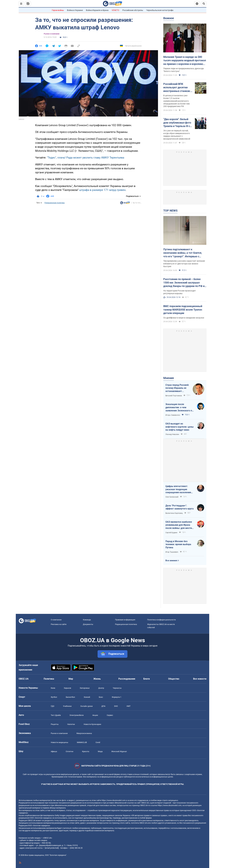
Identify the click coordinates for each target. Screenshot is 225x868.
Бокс (101, 697)
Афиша (54, 751)
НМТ (129, 706)
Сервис (110, 715)
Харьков (67, 688)
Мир (71, 679)
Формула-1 (117, 697)
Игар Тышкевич (172, 552)
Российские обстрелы (133, 10)
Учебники (67, 706)
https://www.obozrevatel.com (114, 800)
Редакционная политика (55, 203)
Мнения (169, 378)
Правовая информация (125, 620)
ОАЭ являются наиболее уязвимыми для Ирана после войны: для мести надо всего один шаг (179, 525)
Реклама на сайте (59, 624)
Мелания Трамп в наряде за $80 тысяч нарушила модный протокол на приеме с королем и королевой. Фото (185, 61)
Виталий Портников (174, 396)
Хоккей (87, 697)
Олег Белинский (172, 497)
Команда (87, 620)
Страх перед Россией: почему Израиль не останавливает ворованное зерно (177, 388)
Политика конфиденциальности (162, 620)
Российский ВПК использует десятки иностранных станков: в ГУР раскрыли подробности (178, 88)
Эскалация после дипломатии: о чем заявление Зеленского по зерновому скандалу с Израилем (179, 407)
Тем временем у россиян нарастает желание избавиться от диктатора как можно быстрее (184, 264)
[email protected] (52, 848)
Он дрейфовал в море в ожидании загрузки (184, 318)
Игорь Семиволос (173, 415)
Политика (49, 679)
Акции (95, 715)
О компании (56, 620)
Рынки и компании (52, 34)
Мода (100, 751)
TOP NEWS (170, 211)
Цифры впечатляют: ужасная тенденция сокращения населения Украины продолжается (178, 489)
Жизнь (97, 679)
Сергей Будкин (171, 533)
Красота (86, 751)
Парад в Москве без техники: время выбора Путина (178, 544)
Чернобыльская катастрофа (160, 10)
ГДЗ (53, 706)
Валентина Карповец (174, 513)
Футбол (54, 697)
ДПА (103, 706)
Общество (174, 679)
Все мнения (171, 560)
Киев (53, 688)
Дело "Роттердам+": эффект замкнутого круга (180, 507)
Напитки (71, 724)
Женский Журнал (119, 751)
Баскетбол (70, 697)
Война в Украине (75, 10)
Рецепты (55, 724)
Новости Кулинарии (92, 724)
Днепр (101, 688)
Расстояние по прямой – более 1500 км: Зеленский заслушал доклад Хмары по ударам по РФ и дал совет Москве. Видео (184, 283)
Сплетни (70, 751)
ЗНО (116, 706)
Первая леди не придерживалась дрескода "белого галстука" (184, 70)
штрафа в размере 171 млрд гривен (102, 190)
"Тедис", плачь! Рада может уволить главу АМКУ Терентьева (86, 158)
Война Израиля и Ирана (97, 10)
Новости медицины (59, 742)
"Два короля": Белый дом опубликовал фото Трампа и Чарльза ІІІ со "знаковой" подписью (177, 123)
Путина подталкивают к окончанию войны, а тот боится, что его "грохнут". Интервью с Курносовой (183, 253)
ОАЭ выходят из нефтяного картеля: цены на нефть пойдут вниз (180, 427)
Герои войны (58, 10)
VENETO (115, 10)
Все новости (200, 679)
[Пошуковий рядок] (204, 4)
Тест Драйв (56, 715)
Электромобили (77, 715)
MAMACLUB (82, 742)
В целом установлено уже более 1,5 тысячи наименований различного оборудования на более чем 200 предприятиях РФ (176, 101)
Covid (98, 742)
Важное (169, 18)
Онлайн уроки (87, 706)
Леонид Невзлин (172, 434)
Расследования (127, 679)
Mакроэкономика (84, 733)
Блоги (147, 679)
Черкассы (117, 688)
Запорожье (85, 688)
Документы (88, 624)
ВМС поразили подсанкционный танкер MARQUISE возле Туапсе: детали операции (183, 310)
